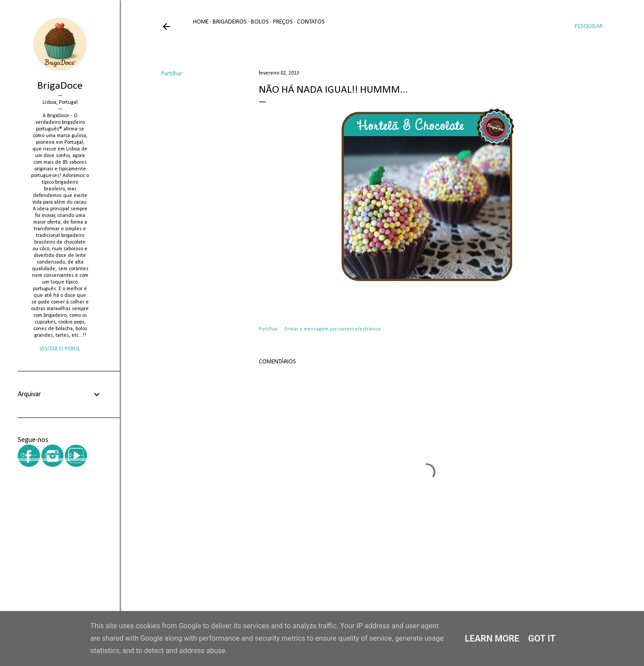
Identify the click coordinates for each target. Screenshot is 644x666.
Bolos (260, 22)
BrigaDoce (60, 86)
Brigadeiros (230, 22)
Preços (283, 22)
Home (201, 22)
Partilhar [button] (172, 74)
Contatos (311, 22)
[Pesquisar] (589, 27)
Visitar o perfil (60, 349)
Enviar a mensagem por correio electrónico (332, 329)
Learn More (492, 638)
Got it (542, 638)
